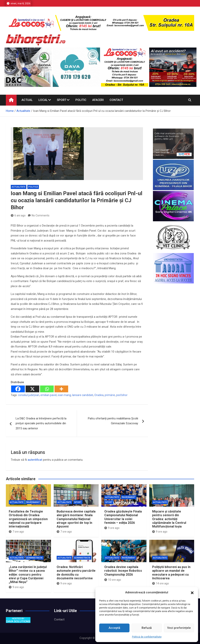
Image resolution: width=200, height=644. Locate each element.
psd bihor (122, 395)
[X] (32, 389)
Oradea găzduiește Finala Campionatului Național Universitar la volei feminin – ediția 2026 (123, 517)
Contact (116, 100)
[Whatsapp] (47, 389)
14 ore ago (161, 583)
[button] (192, 593)
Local (43, 100)
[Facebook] (18, 389)
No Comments (41, 215)
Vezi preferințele (179, 628)
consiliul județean (29, 395)
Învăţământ (33, 502)
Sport (62, 100)
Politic (81, 100)
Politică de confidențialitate (147, 637)
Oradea (99, 395)
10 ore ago (113, 580)
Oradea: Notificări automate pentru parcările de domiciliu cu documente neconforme (76, 573)
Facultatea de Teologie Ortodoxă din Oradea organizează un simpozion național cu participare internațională (28, 519)
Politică (33, 187)
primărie (110, 395)
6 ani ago (18, 215)
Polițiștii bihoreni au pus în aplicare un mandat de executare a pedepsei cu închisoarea (171, 573)
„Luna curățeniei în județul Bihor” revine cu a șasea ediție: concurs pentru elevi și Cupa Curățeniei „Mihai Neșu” (28, 574)
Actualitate (19, 187)
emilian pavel (49, 395)
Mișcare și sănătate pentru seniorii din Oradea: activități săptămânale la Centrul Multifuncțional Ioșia (169, 519)
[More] (61, 389)
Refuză (147, 628)
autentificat (35, 460)
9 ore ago (112, 528)
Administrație (34, 558)
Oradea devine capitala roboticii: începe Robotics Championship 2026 (123, 571)
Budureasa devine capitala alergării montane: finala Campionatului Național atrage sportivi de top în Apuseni (76, 519)
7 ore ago (16, 532)
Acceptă (114, 628)
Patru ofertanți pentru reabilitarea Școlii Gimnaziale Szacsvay (113, 421)
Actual (27, 100)
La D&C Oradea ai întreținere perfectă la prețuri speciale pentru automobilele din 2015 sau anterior (41, 423)
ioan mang (64, 395)
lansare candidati (83, 395)
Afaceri (98, 100)
